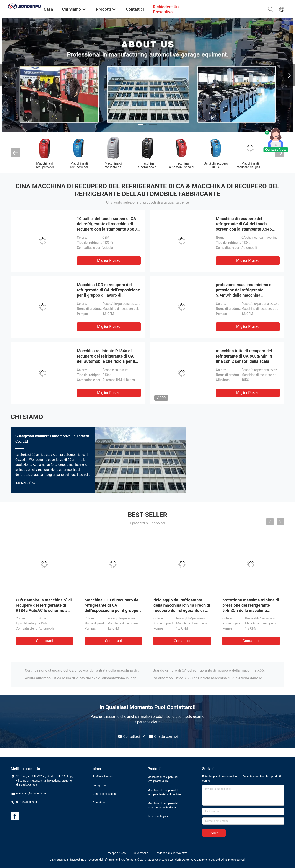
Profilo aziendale (103, 777)
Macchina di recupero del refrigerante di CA (45, 167)
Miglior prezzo (109, 260)
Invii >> (214, 833)
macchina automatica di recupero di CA (147, 167)
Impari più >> (25, 483)
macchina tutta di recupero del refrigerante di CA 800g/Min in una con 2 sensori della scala (244, 356)
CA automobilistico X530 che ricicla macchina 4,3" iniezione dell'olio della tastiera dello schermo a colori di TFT (210, 678)
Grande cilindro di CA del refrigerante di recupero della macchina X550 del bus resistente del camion (210, 670)
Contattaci (44, 641)
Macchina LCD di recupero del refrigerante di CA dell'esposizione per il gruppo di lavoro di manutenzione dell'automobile (112, 610)
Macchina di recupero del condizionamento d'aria (163, 806)
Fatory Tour (100, 785)
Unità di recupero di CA (216, 165)
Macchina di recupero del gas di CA (250, 167)
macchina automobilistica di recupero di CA (182, 167)
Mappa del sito (117, 853)
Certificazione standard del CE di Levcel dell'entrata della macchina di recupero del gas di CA (82, 670)
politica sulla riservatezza (172, 853)
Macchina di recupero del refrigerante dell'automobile (164, 792)
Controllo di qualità (104, 794)
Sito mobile (141, 853)
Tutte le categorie (158, 816)
